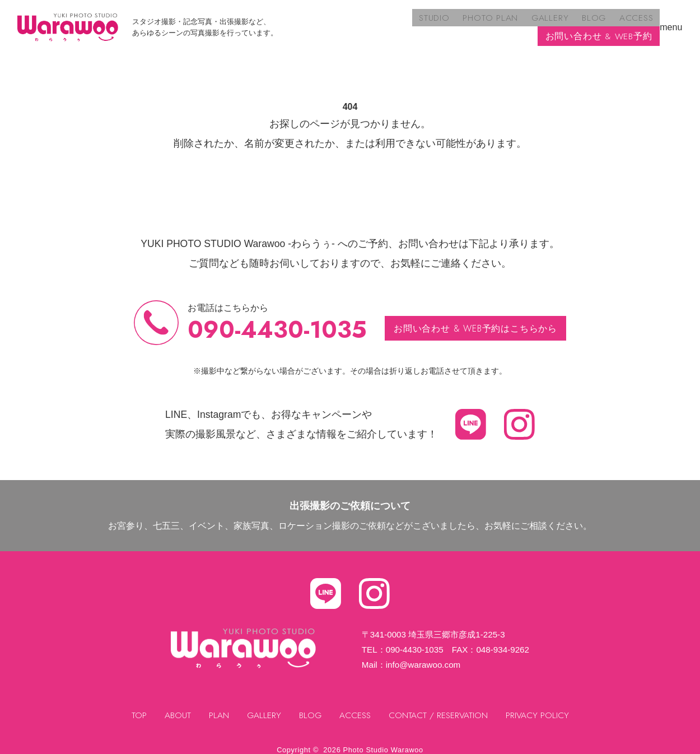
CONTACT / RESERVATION (440, 706)
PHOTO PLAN (366, 23)
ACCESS (506, 23)
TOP (137, 706)
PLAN (217, 706)
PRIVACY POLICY (540, 706)
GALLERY (423, 23)
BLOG (465, 23)
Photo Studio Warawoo (383, 740)
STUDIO (311, 23)
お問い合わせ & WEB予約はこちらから (476, 319)
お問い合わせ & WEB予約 (599, 23)
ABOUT (176, 706)
